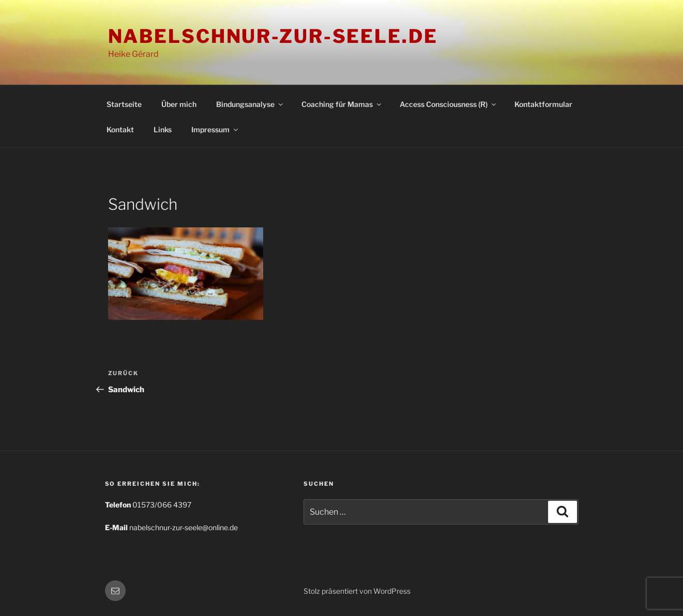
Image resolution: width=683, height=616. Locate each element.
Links (163, 129)
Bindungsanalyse (250, 104)
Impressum (215, 129)
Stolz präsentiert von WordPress (357, 591)
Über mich (179, 104)
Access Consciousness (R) (449, 104)
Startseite (124, 104)
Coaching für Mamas (342, 104)
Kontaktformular (543, 104)
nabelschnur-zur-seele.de (273, 36)
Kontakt (120, 129)
